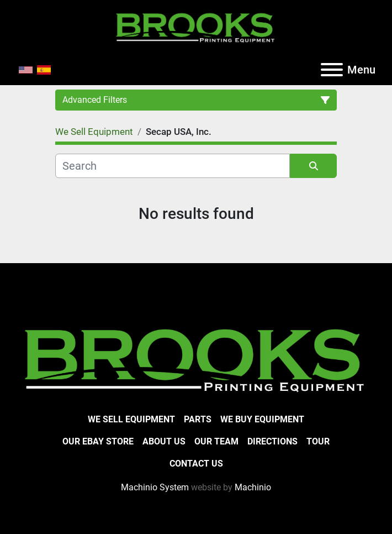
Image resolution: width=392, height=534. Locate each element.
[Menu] (332, 70)
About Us (164, 441)
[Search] (173, 166)
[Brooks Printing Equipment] (196, 358)
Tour (318, 441)
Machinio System (155, 487)
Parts (198, 419)
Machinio (253, 487)
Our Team (216, 441)
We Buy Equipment (262, 419)
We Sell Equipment (131, 419)
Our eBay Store (98, 441)
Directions (272, 441)
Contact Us (196, 464)
